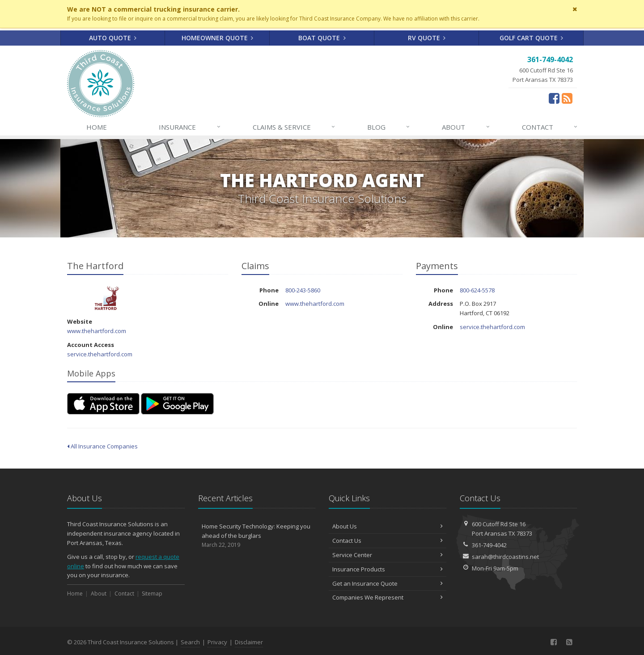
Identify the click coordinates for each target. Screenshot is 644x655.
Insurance (190, 127)
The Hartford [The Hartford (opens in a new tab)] (107, 298)
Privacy (217, 642)
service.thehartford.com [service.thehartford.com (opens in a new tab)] (100, 354)
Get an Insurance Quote (388, 583)
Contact (550, 127)
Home (97, 127)
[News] (569, 642)
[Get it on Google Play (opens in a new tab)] (177, 404)
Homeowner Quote (218, 38)
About (466, 127)
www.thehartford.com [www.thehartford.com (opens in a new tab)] (97, 331)
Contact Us (388, 541)
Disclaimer (249, 642)
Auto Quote (113, 38)
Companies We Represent (388, 597)
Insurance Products (388, 569)
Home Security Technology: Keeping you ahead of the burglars (257, 536)
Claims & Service (294, 127)
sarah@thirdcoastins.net (505, 557)
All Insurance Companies (102, 446)
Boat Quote (322, 38)
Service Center (388, 555)
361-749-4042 (489, 545)
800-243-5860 (303, 290)
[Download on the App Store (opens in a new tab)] (103, 404)
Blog (389, 127)
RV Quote (427, 38)
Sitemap (152, 594)
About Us (388, 526)
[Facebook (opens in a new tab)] (554, 98)
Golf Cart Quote (532, 38)
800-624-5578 (477, 290)
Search (190, 642)
